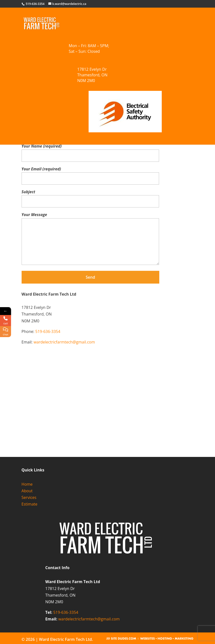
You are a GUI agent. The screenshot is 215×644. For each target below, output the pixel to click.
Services (29, 497)
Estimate (30, 504)
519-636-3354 (48, 331)
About (27, 491)
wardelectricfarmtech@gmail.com (64, 342)
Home (27, 484)
